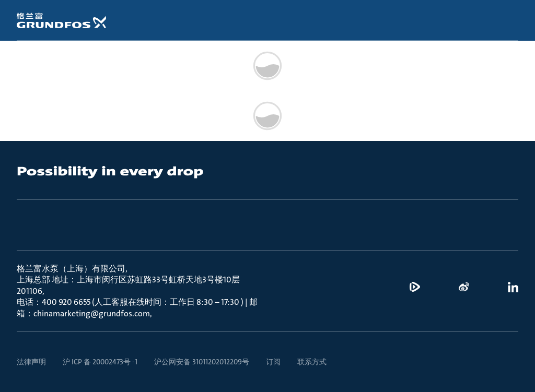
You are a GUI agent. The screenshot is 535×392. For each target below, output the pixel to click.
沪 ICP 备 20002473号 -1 (100, 362)
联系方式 (312, 362)
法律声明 (31, 362)
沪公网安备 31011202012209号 (202, 362)
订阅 (273, 362)
